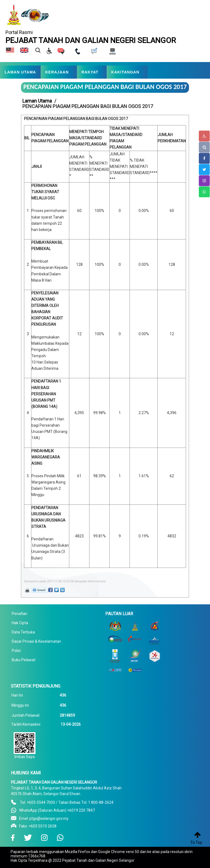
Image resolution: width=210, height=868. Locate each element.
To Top (196, 842)
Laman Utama (37, 101)
